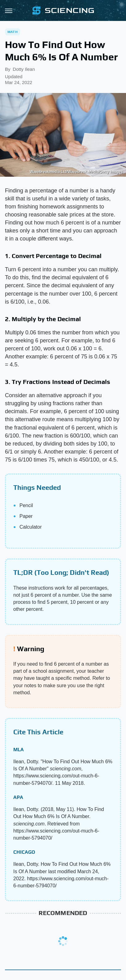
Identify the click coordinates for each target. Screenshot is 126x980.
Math (13, 32)
